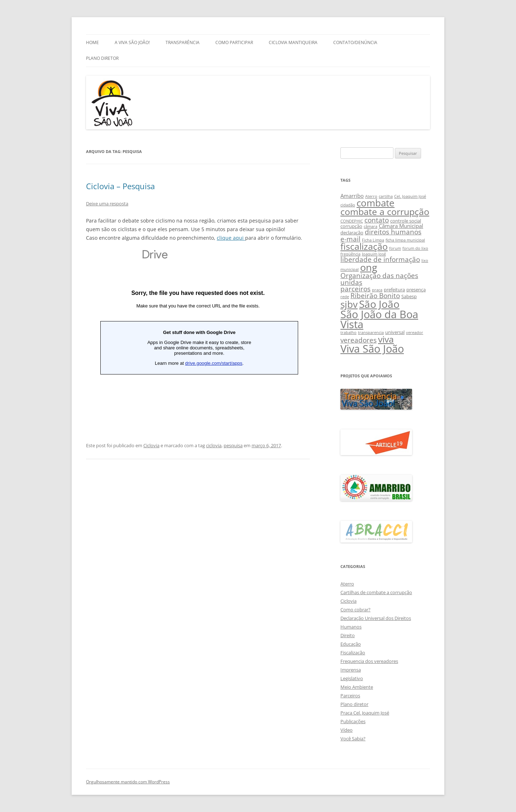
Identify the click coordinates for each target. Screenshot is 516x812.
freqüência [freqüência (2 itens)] (350, 254)
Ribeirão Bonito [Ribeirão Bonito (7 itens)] (375, 295)
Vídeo (347, 730)
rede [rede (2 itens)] (345, 297)
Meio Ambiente (357, 687)
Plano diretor (354, 704)
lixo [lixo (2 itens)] (425, 261)
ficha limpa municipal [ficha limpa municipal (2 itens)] (405, 240)
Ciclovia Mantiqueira (293, 42)
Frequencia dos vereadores (369, 661)
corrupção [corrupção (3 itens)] (351, 226)
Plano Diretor (102, 58)
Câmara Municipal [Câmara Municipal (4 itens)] (401, 226)
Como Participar (234, 42)
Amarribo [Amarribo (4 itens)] (352, 196)
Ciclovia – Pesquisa (120, 186)
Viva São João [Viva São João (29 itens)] (372, 349)
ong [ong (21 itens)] (369, 267)
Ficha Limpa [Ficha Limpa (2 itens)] (373, 240)
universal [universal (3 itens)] (395, 332)
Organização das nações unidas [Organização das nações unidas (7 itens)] (379, 279)
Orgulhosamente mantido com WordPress (128, 782)
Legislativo (352, 678)
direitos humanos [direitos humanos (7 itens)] (393, 232)
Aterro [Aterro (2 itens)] (371, 196)
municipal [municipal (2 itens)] (350, 269)
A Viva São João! (132, 42)
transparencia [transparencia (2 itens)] (371, 333)
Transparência (183, 42)
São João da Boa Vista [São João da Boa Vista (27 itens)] (379, 319)
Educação (351, 644)
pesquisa (233, 445)
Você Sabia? (353, 739)
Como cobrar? (355, 610)
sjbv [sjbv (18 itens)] (349, 304)
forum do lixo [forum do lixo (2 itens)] (415, 248)
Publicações (353, 721)
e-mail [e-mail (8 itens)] (350, 239)
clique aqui (231, 238)
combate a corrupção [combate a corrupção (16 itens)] (385, 212)
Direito (348, 635)
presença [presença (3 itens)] (416, 290)
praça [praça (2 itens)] (377, 290)
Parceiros (350, 696)
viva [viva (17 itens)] (386, 339)
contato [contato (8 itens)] (377, 220)
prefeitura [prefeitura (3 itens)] (394, 290)
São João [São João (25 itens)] (379, 304)
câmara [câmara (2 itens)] (371, 226)
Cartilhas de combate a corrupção (376, 592)
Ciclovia (151, 445)
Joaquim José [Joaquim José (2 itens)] (374, 254)
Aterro (347, 584)
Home (92, 42)
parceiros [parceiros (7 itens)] (355, 289)
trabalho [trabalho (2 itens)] (348, 333)
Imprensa (351, 670)
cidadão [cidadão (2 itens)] (348, 205)
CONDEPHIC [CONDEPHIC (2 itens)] (352, 221)
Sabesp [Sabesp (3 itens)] (409, 296)
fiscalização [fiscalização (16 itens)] (364, 246)
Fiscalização (353, 653)
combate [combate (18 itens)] (376, 203)
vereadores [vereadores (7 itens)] (359, 340)
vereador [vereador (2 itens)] (415, 333)
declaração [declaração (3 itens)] (352, 233)
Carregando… (198, 332)
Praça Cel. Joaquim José (365, 713)
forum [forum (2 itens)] (395, 248)
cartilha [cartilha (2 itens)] (386, 196)
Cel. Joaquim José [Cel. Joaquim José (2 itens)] (410, 196)
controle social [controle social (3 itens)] (406, 221)
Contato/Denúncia (355, 42)
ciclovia (214, 445)
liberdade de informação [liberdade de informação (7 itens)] (380, 259)
